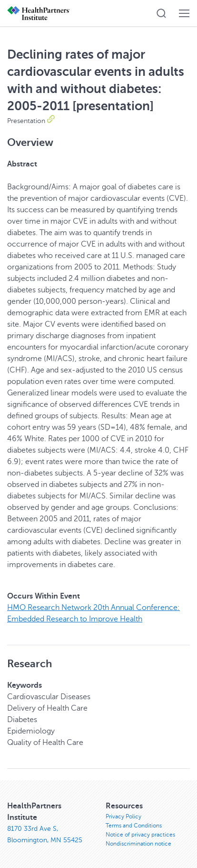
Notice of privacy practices (140, 835)
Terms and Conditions (134, 826)
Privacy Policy (123, 816)
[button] (161, 13)
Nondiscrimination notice (138, 844)
